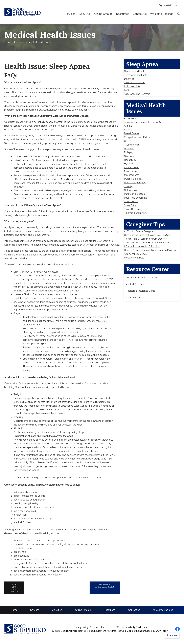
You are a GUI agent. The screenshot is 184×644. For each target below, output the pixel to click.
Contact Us (140, 14)
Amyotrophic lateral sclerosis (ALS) (143, 122)
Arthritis (128, 126)
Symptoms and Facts (136, 75)
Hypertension (131, 164)
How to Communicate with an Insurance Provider (150, 250)
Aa (168, 635)
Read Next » (105, 586)
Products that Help (134, 258)
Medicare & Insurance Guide (140, 291)
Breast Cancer (132, 133)
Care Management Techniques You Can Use (147, 235)
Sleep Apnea (131, 202)
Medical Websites (135, 298)
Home (8, 42)
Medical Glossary (135, 284)
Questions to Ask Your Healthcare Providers (147, 243)
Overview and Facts (135, 71)
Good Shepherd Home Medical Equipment (83, 631)
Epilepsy (129, 152)
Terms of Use (108, 627)
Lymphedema (132, 168)
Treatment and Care (135, 83)
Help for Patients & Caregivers (141, 277)
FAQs (127, 90)
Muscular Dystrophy (135, 183)
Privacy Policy (81, 627)
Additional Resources (135, 254)
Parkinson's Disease (134, 194)
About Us (85, 14)
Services (70, 14)
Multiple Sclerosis (133, 179)
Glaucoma (130, 156)
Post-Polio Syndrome (135, 198)
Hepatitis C (130, 160)
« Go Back (14, 588)
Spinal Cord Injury (133, 209)
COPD (127, 141)
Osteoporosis (131, 190)
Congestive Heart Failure (137, 137)
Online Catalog (103, 14)
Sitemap (95, 627)
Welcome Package (162, 14)
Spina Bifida (130, 205)
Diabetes (129, 149)
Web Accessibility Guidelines (132, 627)
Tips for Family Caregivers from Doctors (145, 239)
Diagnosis (129, 79)
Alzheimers (130, 118)
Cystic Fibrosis (132, 145)
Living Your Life (132, 86)
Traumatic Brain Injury (135, 213)
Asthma (128, 130)
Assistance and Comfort (137, 94)
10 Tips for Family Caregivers (139, 231)
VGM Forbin (162, 631)
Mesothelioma (132, 175)
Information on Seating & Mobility (142, 246)
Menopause (130, 171)
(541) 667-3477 (170, 5)
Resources (123, 14)
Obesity (128, 186)
